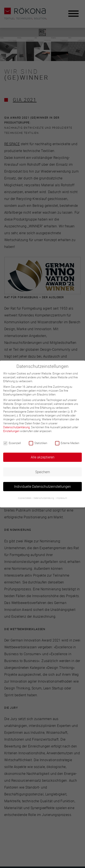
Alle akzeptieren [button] (43, 457)
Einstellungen (11, 431)
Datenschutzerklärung (16, 427)
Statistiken (38, 443)
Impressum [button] (62, 498)
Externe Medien (67, 443)
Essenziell (12, 443)
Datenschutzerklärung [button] (44, 498)
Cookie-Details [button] (25, 498)
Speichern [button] (43, 472)
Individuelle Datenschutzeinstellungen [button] (42, 486)
